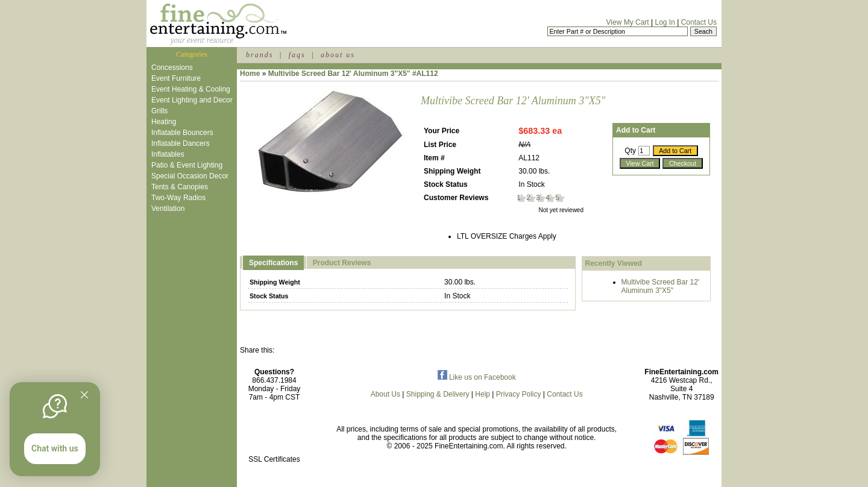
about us (338, 55)
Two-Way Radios (178, 198)
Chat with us (55, 448)
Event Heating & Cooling (191, 89)
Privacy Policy (519, 394)
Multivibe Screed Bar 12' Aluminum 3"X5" (661, 286)
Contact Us (699, 22)
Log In (665, 22)
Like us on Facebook (477, 377)
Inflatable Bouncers (182, 133)
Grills (159, 111)
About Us (385, 394)
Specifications (273, 263)
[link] (274, 434)
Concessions (172, 68)
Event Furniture (176, 78)
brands (259, 55)
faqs (297, 55)
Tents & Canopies (180, 187)
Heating (164, 122)
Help (483, 394)
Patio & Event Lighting (187, 165)
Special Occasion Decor (190, 176)
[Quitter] (84, 395)
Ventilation (168, 209)
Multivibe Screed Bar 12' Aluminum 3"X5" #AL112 (353, 74)
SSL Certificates (274, 459)
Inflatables (168, 154)
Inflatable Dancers (181, 143)
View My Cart (628, 22)
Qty (630, 151)
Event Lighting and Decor (192, 100)
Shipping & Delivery (438, 394)
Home (250, 74)
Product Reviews (342, 263)
